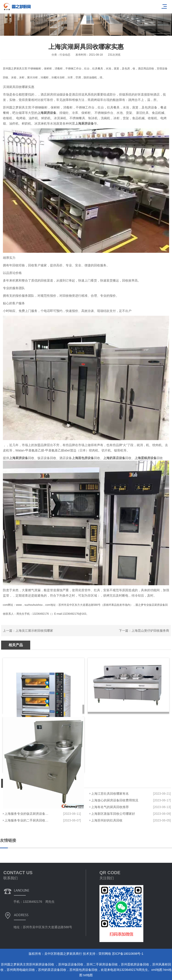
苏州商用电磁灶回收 (21, 970)
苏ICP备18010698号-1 (128, 954)
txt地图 (88, 975)
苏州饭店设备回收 (71, 964)
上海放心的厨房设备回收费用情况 (115, 800)
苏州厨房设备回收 (42, 964)
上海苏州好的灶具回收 (107, 820)
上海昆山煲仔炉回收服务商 (150, 631)
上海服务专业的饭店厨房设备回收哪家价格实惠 (27, 814)
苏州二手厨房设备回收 (102, 964)
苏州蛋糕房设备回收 (135, 964)
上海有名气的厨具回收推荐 (110, 807)
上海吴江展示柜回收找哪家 (34, 631)
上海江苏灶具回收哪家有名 (110, 794)
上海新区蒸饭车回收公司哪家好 (113, 814)
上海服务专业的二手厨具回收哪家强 (27, 820)
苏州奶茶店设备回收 (52, 970)
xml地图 (157, 970)
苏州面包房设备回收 (84, 970)
